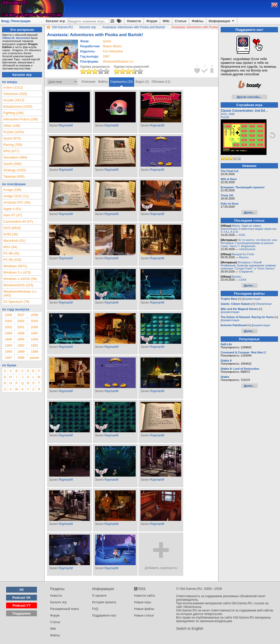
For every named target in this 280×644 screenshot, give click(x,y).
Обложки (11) (161, 82)
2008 (8, 315)
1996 (8, 339)
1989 (21, 352)
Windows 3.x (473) (17, 272)
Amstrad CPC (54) (17, 202)
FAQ (95, 609)
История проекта (104, 602)
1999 (8, 333)
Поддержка (22, 613)
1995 (21, 339)
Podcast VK (21, 598)
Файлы (198, 21)
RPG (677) (11, 151)
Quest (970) (12, 138)
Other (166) (12, 126)
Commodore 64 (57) (18, 221)
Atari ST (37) (13, 215)
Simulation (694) (15, 157)
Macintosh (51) (14, 241)
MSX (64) (10, 247)
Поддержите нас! (104, 616)
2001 (21, 327)
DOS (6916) (12, 228)
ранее (34, 358)
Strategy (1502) (15, 170)
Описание (88, 82)
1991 (34, 345)
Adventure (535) (15, 94)
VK (22, 590)
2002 (8, 327)
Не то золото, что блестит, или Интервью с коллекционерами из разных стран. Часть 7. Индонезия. (249, 243)
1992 (21, 345)
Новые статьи (144, 616)
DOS (224, 114)
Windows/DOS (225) (18, 285)
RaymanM (66, 125)
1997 (106, 56)
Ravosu (244, 257)
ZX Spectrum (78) (16, 302)
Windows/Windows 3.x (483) (20, 293)
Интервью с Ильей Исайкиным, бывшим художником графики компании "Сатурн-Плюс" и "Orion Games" (248, 265)
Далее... (249, 212)
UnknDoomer (247, 249)
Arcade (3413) (14, 100)
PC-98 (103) (12, 260)
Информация (222, 21)
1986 (21, 358)
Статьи (181, 21)
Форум (152, 21)
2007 (21, 315)
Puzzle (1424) (13, 132)
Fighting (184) (13, 113)
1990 (8, 352)
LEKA (243, 280)
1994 (34, 339)
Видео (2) (142, 82)
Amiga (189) (12, 190)
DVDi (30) (11, 234)
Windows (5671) (15, 266)
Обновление (264, 304)
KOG (242, 235)
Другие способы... (249, 97)
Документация (252, 299)
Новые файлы (144, 609)
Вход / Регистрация (16, 21)
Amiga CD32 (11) (16, 196)
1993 (8, 345)
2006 (34, 315)
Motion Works (112, 46)
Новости (134, 21)
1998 (21, 333)
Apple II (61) (12, 209)
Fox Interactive (113, 51)
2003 (34, 321)
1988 (34, 352)
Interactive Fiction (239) (21, 119)
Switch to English (190, 628)
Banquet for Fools (243, 254)
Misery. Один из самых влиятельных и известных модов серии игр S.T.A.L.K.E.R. (249, 229)
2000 (34, 327)
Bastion (237, 277)
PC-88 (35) (11, 253)
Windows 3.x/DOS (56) (20, 279)
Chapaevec (246, 271)
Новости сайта (144, 596)
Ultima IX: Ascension (16, 38)
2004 (21, 321)
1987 (8, 358)
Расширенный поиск (65, 609)
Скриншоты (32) (122, 82)
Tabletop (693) (14, 176)
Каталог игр (55, 21)
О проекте (99, 596)
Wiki (166, 21)
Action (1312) (13, 87)
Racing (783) (13, 145)
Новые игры (143, 602)
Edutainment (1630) (18, 106)
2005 (8, 321)
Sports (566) (12, 164)
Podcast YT (22, 605)
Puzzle (225, 117)
